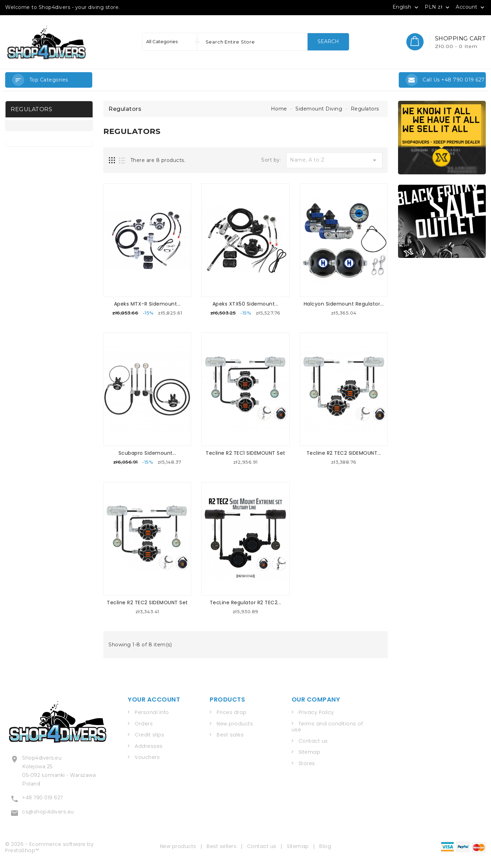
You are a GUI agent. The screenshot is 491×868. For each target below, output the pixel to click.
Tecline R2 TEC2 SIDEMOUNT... (344, 453)
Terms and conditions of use (327, 726)
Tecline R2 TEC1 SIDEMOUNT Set (245, 453)
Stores (307, 763)
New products (235, 723)
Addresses (149, 746)
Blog (325, 845)
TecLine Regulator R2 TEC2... (245, 602)
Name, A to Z (334, 160)
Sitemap (310, 752)
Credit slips (149, 735)
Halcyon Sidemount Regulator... (344, 304)
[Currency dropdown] (438, 7)
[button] (49, 80)
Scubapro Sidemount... (148, 453)
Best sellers (221, 845)
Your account (154, 699)
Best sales (230, 735)
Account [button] (471, 7)
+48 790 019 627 (43, 797)
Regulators (31, 109)
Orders (144, 723)
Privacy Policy (316, 712)
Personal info (152, 712)
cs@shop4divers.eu (48, 811)
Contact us (313, 741)
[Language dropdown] (406, 7)
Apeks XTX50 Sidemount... (245, 304)
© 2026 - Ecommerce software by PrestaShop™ (49, 846)
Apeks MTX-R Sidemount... (147, 304)
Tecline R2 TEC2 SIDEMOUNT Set (147, 602)
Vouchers (147, 757)
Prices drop (232, 712)
